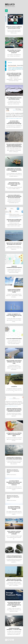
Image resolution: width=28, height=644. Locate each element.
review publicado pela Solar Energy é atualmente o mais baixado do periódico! (14, 74)
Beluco (10, 4)
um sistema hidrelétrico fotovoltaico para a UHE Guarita (14, 508)
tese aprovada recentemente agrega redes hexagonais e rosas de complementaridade (14, 145)
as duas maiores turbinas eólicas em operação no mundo (14, 291)
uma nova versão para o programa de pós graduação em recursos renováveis (14, 196)
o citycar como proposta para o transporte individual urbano (14, 557)
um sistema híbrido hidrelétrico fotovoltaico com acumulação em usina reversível (14, 483)
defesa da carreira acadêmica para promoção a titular (14, 27)
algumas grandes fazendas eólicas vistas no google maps (14, 580)
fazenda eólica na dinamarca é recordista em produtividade (14, 458)
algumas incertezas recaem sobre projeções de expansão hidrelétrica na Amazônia (14, 410)
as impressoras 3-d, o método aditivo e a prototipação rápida (14, 434)
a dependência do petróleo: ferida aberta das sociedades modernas (14, 170)
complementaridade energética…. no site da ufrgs (14, 629)
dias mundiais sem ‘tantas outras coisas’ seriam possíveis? (14, 51)
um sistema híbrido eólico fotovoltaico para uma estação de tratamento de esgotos (14, 604)
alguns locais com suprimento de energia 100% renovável (14, 244)
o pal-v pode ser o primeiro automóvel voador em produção (14, 533)
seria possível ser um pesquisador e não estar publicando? (14, 184)
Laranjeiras (14, 387)
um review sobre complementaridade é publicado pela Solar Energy (14, 122)
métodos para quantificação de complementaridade (14, 220)
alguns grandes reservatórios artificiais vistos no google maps (14, 362)
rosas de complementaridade (14, 339)
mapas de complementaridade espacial (14, 267)
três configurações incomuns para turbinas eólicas (14, 98)
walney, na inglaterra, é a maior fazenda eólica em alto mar (14, 315)
